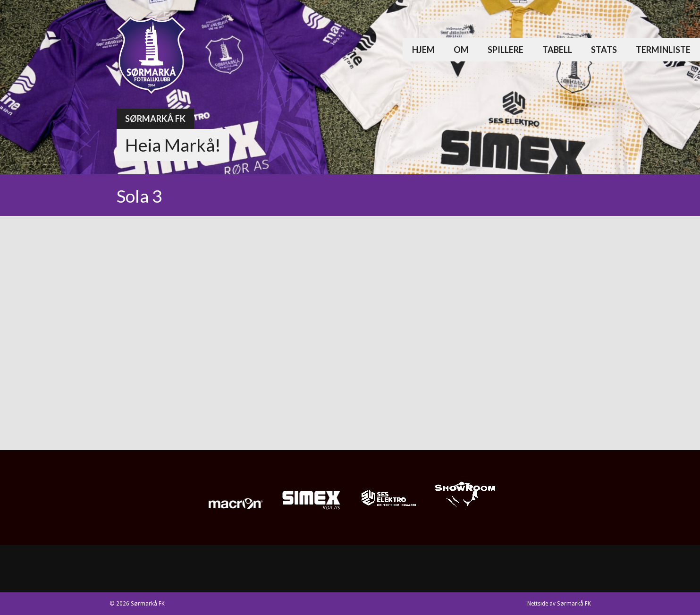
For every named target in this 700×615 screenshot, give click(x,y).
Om (461, 50)
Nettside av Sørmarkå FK (559, 604)
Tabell (557, 50)
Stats (604, 50)
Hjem (423, 50)
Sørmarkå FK (155, 119)
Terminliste (663, 50)
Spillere (506, 50)
